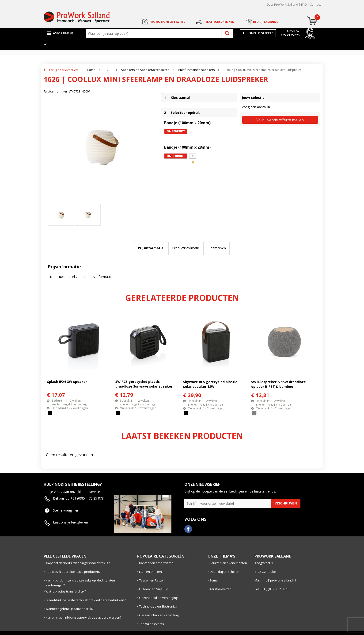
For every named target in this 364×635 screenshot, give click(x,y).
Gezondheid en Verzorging (158, 598)
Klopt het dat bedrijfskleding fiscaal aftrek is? (78, 563)
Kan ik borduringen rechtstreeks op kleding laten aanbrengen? (80, 583)
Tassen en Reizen (152, 580)
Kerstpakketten (220, 589)
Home (91, 70)
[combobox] (155, 33)
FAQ (304, 4)
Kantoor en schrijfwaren (156, 563)
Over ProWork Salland (282, 4)
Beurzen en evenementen (228, 563)
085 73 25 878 (290, 35)
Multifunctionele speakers (196, 70)
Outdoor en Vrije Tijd (154, 589)
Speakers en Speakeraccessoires (145, 70)
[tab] (151, 248)
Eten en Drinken (150, 572)
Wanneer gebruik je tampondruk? (69, 609)
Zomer (214, 580)
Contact (315, 4)
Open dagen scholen (224, 572)
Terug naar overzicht (64, 70)
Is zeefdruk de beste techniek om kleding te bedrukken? (85, 600)
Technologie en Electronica (158, 606)
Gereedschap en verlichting (159, 615)
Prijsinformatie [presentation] (151, 248)
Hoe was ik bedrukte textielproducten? (73, 572)
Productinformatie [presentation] (186, 248)
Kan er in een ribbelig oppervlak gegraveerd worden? (83, 617)
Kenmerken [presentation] (217, 248)
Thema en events (152, 624)
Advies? (293, 31)
